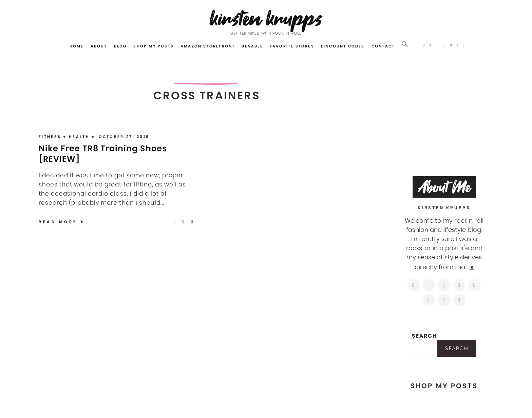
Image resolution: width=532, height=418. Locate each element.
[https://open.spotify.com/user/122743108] (459, 300)
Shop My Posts (154, 46)
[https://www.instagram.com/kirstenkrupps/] (414, 285)
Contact (383, 46)
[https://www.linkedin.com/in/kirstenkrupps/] (475, 285)
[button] (405, 44)
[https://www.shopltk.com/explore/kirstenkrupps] (429, 300)
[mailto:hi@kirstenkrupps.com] (444, 300)
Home (77, 46)
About (99, 46)
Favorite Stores (292, 46)
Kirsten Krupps (266, 18)
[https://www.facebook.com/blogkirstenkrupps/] (444, 285)
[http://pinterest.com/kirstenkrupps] (459, 285)
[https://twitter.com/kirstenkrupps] (429, 285)
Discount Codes (343, 46)
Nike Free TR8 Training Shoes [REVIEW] (103, 154)
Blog (120, 46)
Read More (58, 222)
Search (424, 336)
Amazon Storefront (208, 46)
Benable (252, 46)
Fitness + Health (65, 137)
